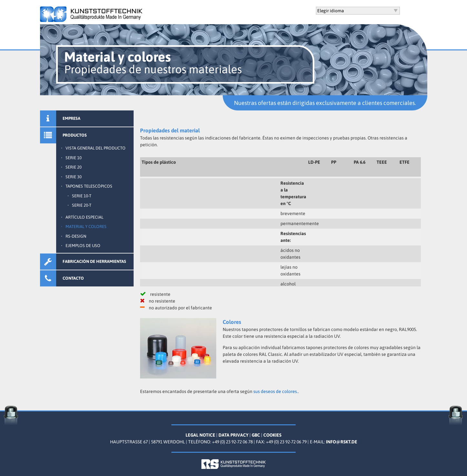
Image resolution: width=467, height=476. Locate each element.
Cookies (272, 435)
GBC (256, 435)
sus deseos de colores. (276, 391)
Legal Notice (200, 435)
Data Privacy (233, 435)
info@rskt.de (342, 442)
